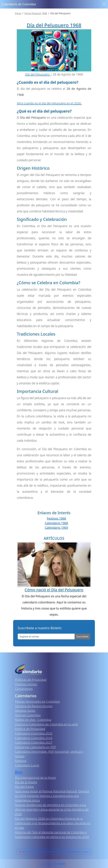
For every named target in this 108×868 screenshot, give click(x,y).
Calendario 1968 (56, 523)
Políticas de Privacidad (31, 680)
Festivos (21, 761)
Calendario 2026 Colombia (54, 864)
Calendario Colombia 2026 (34, 738)
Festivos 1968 (56, 518)
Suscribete (82, 636)
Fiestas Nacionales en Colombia (37, 701)
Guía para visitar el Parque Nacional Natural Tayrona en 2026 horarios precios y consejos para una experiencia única (52, 796)
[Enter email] (46, 636)
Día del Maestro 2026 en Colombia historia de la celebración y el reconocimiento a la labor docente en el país (53, 823)
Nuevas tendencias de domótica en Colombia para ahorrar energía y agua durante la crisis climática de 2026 (52, 809)
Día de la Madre (26, 782)
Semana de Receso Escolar (34, 706)
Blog (19, 772)
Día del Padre (24, 787)
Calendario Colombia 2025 (34, 733)
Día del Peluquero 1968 (54, 25)
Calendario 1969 (56, 527)
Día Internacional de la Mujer (36, 778)
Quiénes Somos (26, 684)
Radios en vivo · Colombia (33, 720)
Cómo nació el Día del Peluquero (54, 590)
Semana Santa (25, 711)
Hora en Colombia (28, 715)
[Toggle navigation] (104, 4)
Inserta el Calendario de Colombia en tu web (47, 724)
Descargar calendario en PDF (35, 747)
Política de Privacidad (30, 729)
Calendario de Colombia (19, 4)
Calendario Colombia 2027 (34, 742)
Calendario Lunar (27, 765)
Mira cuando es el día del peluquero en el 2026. (49, 103)
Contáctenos (24, 689)
